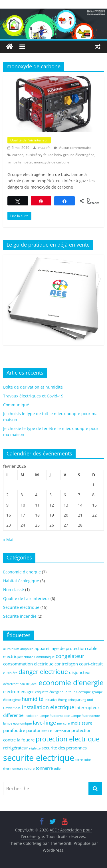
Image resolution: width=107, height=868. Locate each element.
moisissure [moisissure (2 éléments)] (81, 723)
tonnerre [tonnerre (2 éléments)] (44, 768)
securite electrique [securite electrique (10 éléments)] (39, 758)
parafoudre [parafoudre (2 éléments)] (14, 730)
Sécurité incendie (20, 616)
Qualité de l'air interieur (29, 140)
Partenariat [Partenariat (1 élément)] (62, 731)
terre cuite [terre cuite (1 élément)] (83, 760)
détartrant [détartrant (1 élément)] (11, 684)
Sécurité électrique (21, 607)
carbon (18, 155)
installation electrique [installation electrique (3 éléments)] (48, 707)
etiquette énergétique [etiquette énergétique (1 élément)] (51, 692)
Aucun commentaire (72, 148)
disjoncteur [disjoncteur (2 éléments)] (80, 672)
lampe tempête (20, 162)
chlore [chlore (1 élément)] (28, 657)
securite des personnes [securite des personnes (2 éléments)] (64, 748)
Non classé (14, 590)
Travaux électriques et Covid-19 (33, 396)
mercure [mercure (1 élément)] (63, 723)
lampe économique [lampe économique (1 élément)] (17, 723)
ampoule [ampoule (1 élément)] (27, 649)
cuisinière (33, 155)
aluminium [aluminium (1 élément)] (11, 649)
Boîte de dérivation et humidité (33, 387)
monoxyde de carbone (52, 162)
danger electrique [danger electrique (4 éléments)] (43, 672)
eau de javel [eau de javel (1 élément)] (29, 684)
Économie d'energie (22, 572)
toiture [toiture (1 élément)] (29, 769)
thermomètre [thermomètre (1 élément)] (13, 769)
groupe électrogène (79, 155)
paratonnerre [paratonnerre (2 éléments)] (39, 730)
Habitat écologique (21, 581)
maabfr (45, 148)
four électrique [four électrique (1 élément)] (80, 692)
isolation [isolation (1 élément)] (32, 716)
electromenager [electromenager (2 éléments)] (19, 691)
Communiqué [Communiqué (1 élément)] (44, 657)
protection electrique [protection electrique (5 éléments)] (68, 739)
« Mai (8, 540)
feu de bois (52, 155)
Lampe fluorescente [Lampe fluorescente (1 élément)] (85, 716)
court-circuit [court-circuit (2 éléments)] (91, 664)
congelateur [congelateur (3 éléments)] (70, 656)
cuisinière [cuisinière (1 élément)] (10, 673)
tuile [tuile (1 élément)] (57, 769)
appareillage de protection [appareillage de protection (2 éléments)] (60, 648)
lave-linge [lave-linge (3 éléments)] (44, 723)
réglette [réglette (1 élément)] (35, 748)
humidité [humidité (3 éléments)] (33, 699)
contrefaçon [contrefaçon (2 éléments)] (66, 664)
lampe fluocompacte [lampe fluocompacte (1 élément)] (55, 716)
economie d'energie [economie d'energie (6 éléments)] (71, 682)
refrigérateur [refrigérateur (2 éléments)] (16, 748)
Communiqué (16, 405)
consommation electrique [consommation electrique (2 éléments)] (28, 664)
